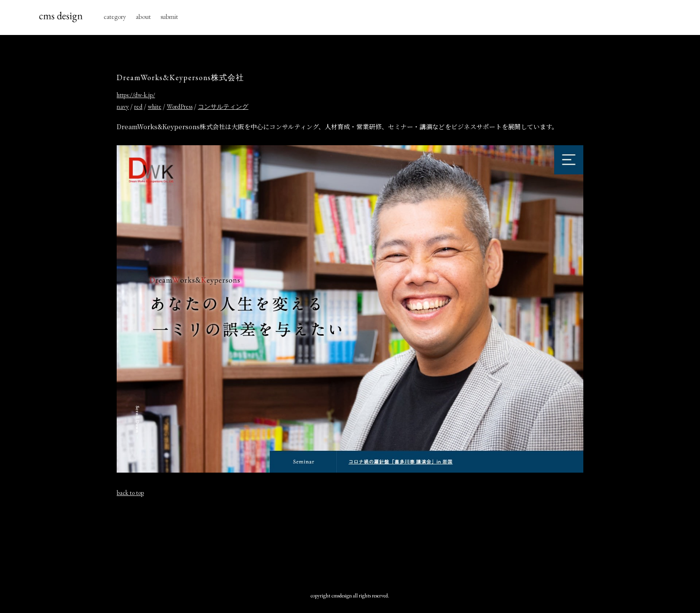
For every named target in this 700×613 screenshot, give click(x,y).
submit (169, 17)
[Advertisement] (350, 540)
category (115, 17)
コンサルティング (223, 107)
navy (123, 107)
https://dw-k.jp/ (136, 95)
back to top (130, 493)
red (138, 107)
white (155, 107)
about (143, 17)
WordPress (180, 107)
